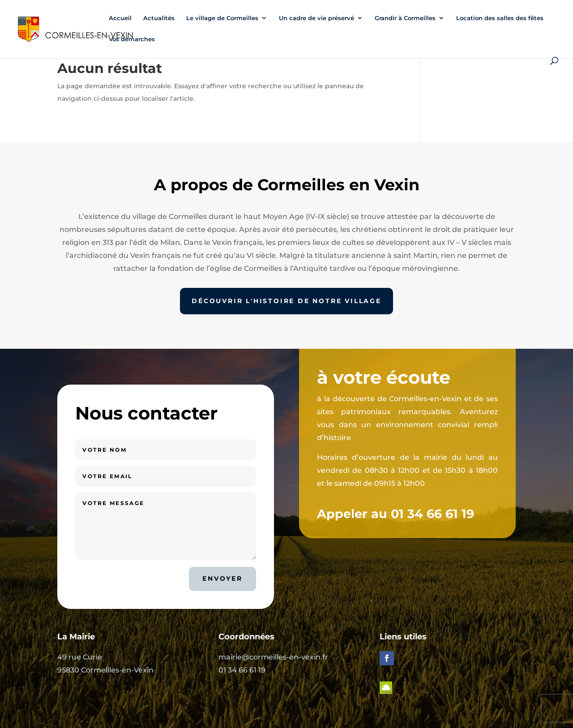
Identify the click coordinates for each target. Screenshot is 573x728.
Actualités (159, 18)
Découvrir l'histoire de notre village (286, 301)
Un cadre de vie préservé (316, 18)
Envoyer (222, 578)
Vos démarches (132, 39)
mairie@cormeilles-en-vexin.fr (273, 657)
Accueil (120, 18)
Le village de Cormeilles (222, 18)
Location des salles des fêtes (500, 18)
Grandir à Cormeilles (405, 18)
